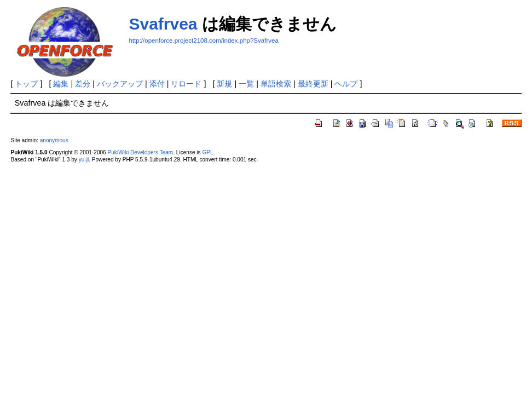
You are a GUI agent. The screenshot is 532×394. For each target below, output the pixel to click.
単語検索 (276, 84)
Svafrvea (163, 24)
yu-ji (84, 160)
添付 (157, 84)
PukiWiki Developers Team (141, 152)
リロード (186, 84)
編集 (61, 84)
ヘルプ (346, 84)
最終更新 (313, 84)
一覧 (246, 84)
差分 (83, 84)
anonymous (54, 140)
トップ (26, 84)
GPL (207, 152)
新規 (224, 84)
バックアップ (120, 84)
